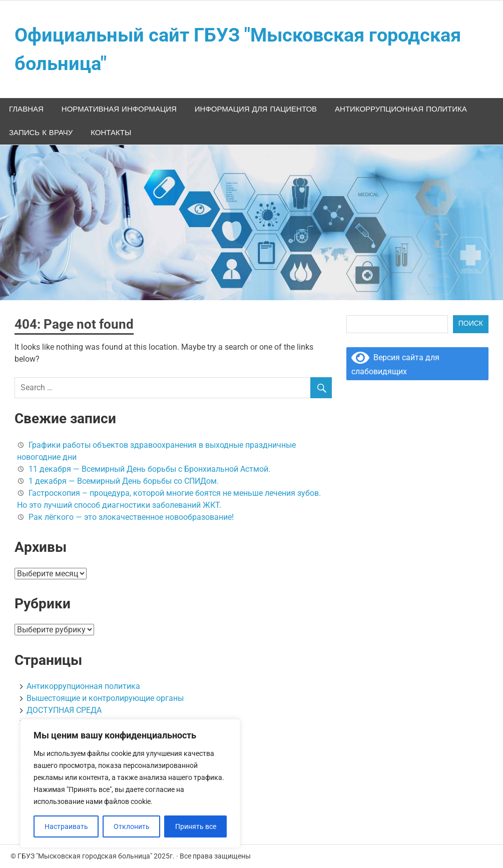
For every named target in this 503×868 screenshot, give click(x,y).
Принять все (196, 826)
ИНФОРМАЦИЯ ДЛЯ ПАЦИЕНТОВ (256, 109)
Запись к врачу (41, 133)
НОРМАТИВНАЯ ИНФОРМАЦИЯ (119, 109)
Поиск (471, 324)
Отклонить (132, 826)
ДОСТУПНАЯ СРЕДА (64, 710)
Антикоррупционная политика (401, 109)
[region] (130, 783)
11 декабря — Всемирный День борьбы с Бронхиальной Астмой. (149, 469)
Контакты (111, 133)
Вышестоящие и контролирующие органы (105, 698)
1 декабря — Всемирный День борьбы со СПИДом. (124, 481)
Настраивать (66, 826)
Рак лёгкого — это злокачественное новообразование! (131, 517)
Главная (26, 109)
